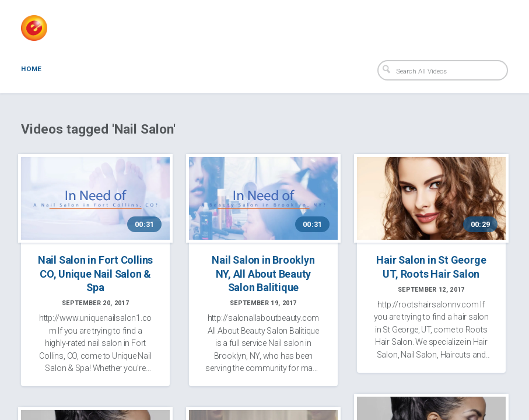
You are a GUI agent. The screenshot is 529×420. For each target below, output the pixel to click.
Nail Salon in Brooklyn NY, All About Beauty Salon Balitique (263, 273)
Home (31, 69)
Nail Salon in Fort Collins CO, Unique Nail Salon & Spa (95, 273)
